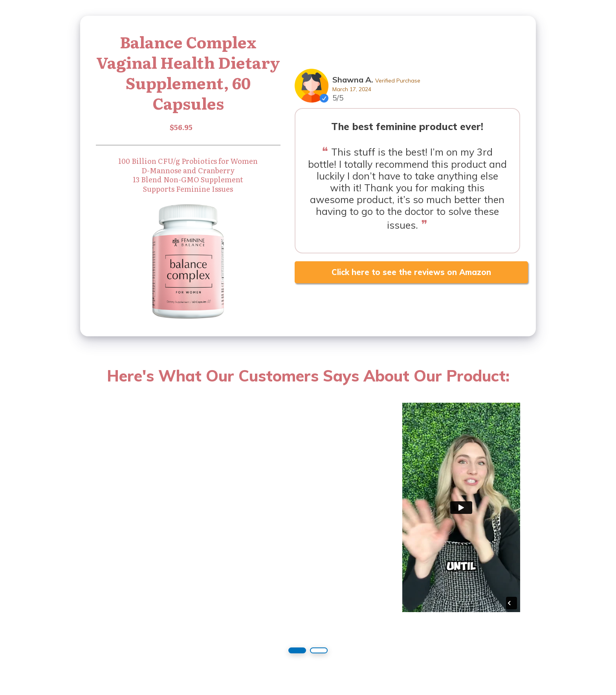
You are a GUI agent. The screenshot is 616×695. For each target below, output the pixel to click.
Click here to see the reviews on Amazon (411, 272)
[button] (297, 650)
